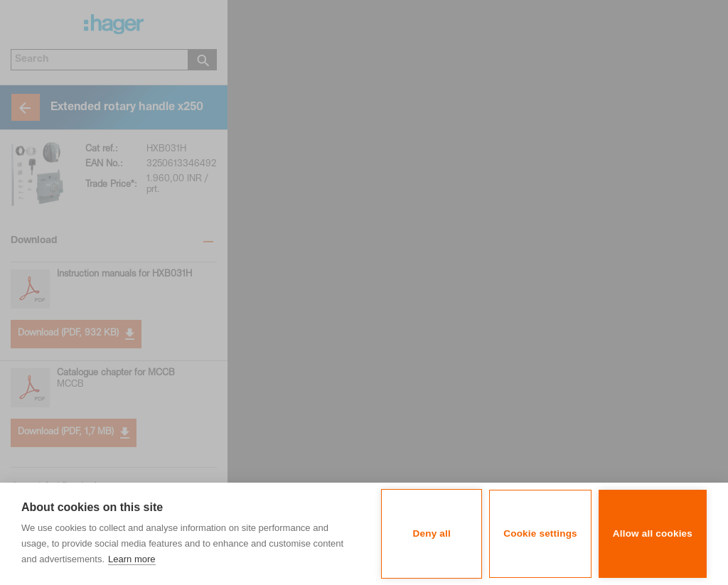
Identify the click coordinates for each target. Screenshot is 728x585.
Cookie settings (540, 533)
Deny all (432, 533)
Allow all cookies (653, 533)
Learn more (132, 559)
